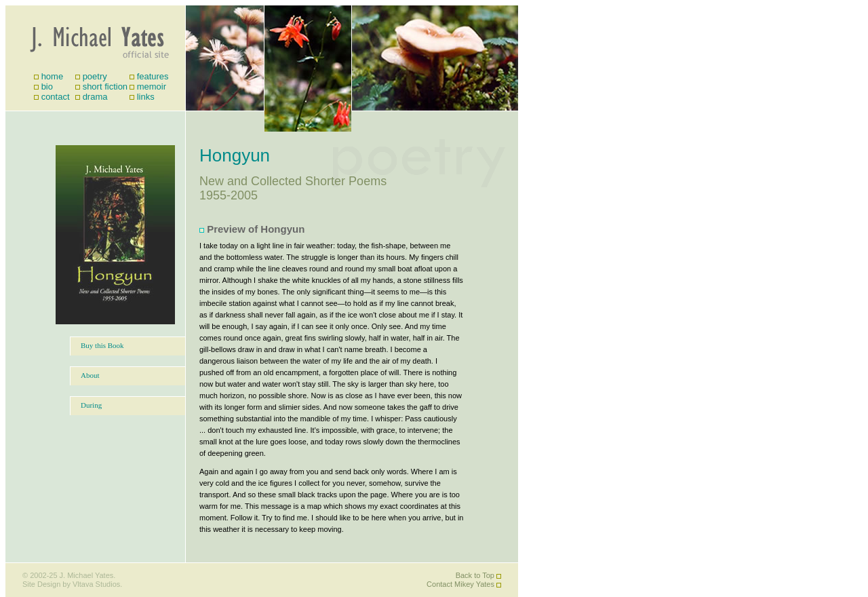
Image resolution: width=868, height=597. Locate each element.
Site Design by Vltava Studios (71, 584)
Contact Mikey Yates (460, 584)
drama (95, 97)
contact (56, 97)
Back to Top (475, 575)
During (91, 405)
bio (47, 86)
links (146, 97)
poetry (95, 76)
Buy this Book (102, 345)
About (90, 375)
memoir (152, 86)
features (153, 76)
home (53, 76)
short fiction (105, 86)
